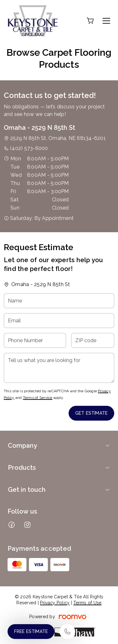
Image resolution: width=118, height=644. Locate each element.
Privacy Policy (55, 603)
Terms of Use (87, 603)
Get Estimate (91, 413)
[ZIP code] (93, 340)
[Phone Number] (35, 340)
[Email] (59, 321)
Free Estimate (31, 631)
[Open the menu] (106, 21)
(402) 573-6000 (29, 148)
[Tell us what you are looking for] (59, 368)
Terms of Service (38, 398)
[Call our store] (67, 632)
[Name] (59, 301)
